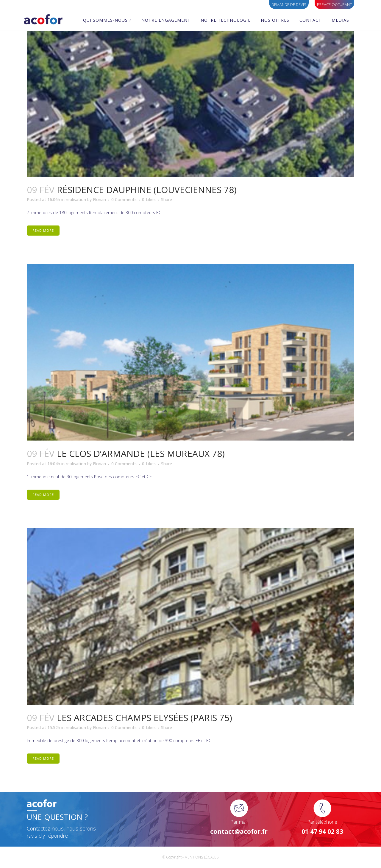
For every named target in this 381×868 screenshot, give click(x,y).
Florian (99, 199)
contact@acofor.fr (239, 831)
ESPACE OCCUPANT (334, 4)
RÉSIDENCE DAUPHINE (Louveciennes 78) (147, 190)
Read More (43, 230)
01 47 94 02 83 (322, 831)
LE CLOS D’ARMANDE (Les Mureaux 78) (141, 453)
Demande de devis (289, 4)
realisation (76, 199)
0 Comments (124, 199)
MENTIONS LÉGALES (202, 857)
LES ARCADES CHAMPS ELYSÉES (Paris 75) (145, 718)
